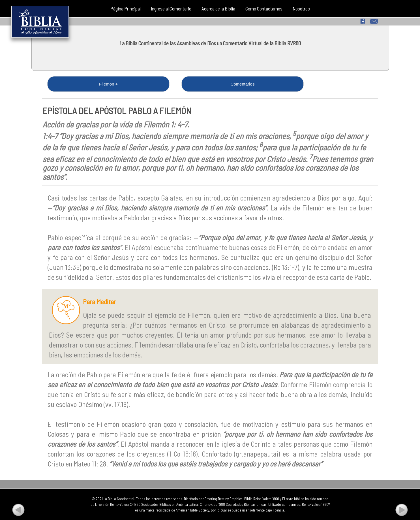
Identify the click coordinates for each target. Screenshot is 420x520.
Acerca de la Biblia (218, 8)
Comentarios (131, 84)
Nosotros (301, 8)
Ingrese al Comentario (171, 8)
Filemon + (71, 84)
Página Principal (126, 8)
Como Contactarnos (264, 8)
